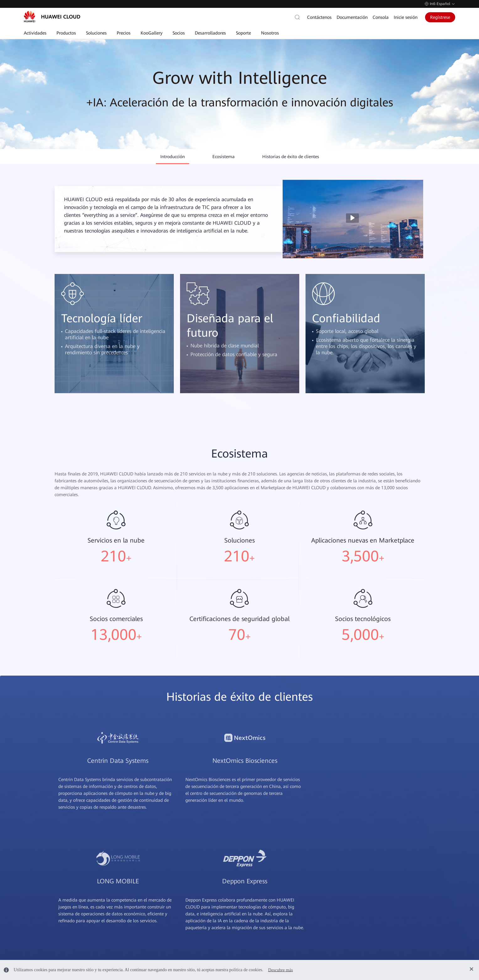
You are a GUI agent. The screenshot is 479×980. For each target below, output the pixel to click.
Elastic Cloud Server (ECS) (204, 898)
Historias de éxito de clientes (291, 157)
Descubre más (281, 970)
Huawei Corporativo (430, 898)
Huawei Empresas (428, 909)
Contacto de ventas (48, 883)
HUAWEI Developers (431, 930)
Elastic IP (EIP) (193, 909)
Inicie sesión (406, 17)
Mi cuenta (354, 930)
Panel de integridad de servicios (289, 941)
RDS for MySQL (194, 919)
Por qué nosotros (115, 898)
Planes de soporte (276, 930)
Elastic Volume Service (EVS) (207, 930)
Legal (104, 930)
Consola (381, 17)
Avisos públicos (273, 919)
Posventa (35, 896)
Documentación (352, 17)
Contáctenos (319, 17)
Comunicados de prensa (122, 941)
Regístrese (440, 17)
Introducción (173, 157)
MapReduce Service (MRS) (205, 941)
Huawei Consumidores (433, 919)
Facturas (352, 909)
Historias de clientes (119, 909)
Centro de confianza (119, 919)
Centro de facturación (365, 919)
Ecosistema (224, 157)
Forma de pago (359, 941)
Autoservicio (39, 908)
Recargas (353, 898)
